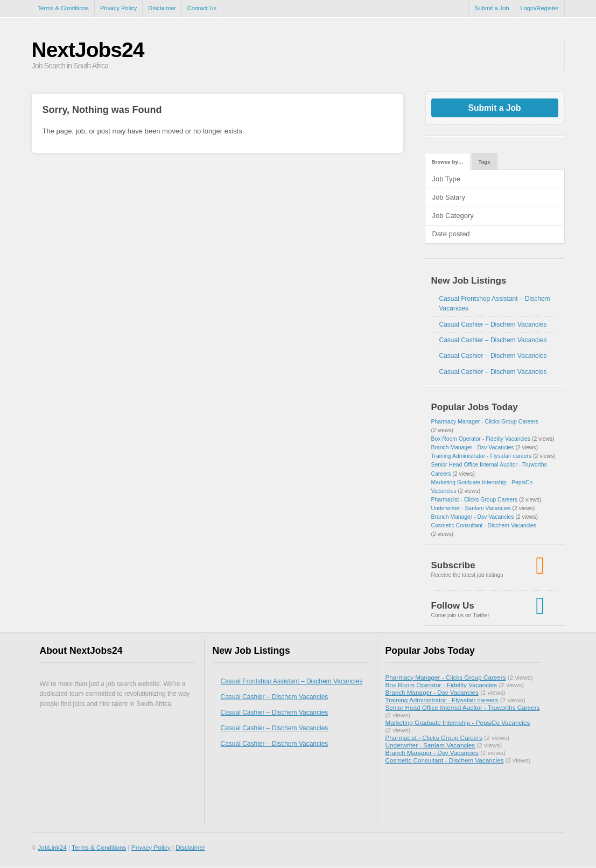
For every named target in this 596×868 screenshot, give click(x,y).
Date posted (451, 234)
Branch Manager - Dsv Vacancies (473, 447)
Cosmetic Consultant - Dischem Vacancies (484, 525)
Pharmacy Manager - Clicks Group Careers (485, 422)
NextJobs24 (88, 50)
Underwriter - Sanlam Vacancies (471, 508)
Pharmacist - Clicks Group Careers (475, 500)
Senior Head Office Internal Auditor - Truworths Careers (463, 707)
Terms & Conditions (63, 8)
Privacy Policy (118, 8)
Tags (485, 162)
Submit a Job (492, 8)
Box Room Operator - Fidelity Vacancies (481, 439)
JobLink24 (52, 847)
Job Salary (449, 197)
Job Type (447, 179)
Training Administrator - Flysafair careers (482, 456)
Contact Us (202, 8)
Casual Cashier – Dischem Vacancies (493, 324)
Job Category (453, 216)
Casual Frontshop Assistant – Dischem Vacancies (292, 681)
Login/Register (540, 8)
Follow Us (453, 606)
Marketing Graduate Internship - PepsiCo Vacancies (458, 722)
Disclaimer (162, 8)
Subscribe (453, 565)
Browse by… (448, 162)
